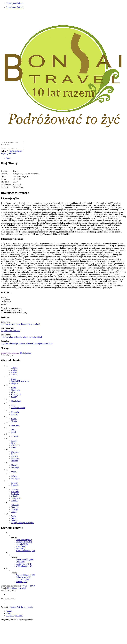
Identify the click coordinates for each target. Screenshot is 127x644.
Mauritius (15, 459)
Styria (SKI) (21, 546)
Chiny (14, 388)
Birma (14, 379)
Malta (14, 454)
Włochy (14, 520)
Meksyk (15, 461)
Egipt (13, 405)
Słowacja (15, 489)
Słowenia (15, 492)
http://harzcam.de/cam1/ (11, 331)
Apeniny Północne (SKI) (26, 575)
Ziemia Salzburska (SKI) (26, 551)
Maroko (14, 456)
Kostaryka (15, 445)
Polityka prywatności (14, 616)
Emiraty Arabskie (18, 408)
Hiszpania (15, 425)
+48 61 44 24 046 (15, 151)
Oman (14, 472)
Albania (14, 368)
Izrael (14, 432)
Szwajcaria (16, 498)
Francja (14, 414)
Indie (13, 430)
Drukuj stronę (25, 353)
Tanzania (15, 507)
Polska (14, 476)
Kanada (14, 441)
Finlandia (15, 412)
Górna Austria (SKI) (24, 542)
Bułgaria (15, 383)
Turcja (14, 512)
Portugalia (15, 478)
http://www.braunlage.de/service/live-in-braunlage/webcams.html (27, 343)
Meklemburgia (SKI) (24, 566)
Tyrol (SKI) (20, 548)
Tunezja (14, 509)
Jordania (15, 436)
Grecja (14, 419)
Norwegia (15, 467)
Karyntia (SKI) (22, 544)
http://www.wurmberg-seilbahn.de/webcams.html (20, 324)
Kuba (13, 447)
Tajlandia (15, 505)
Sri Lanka (15, 494)
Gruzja (14, 421)
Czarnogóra (16, 394)
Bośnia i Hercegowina (20, 381)
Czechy (14, 397)
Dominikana (16, 401)
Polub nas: (5, 144)
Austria (14, 374)
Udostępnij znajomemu (10, 353)
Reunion (15, 483)
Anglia (14, 372)
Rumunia (15, 485)
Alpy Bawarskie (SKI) (25, 560)
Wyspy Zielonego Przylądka (22, 523)
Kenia (14, 443)
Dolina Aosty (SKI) (23, 577)
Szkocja (14, 496)
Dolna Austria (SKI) (24, 540)
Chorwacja (16, 390)
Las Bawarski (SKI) (24, 564)
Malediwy (15, 452)
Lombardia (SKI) (23, 579)
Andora (14, 370)
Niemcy (14, 465)
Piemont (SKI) (22, 582)
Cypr (13, 392)
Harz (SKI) (20, 562)
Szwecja (15, 501)
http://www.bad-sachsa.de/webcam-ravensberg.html (21, 337)
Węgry (14, 518)
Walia (14, 516)
